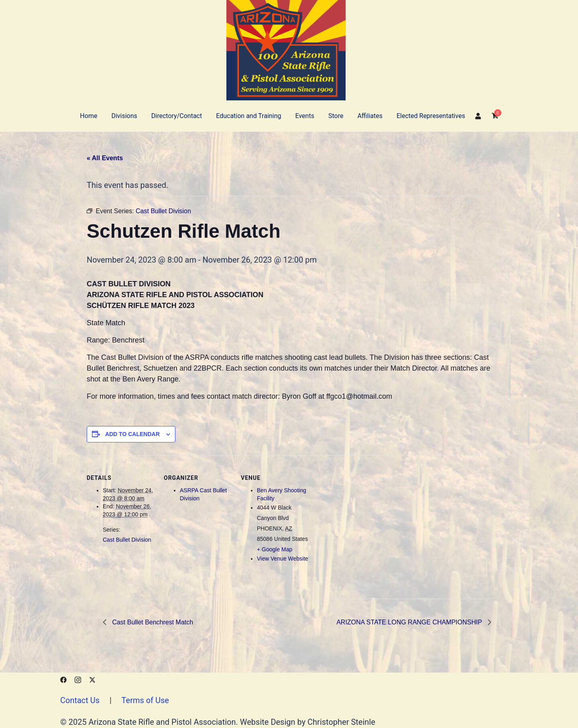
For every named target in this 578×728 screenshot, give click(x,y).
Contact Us (80, 700)
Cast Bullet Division (127, 540)
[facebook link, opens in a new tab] (63, 679)
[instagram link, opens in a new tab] (78, 679)
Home (89, 116)
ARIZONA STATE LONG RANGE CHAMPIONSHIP (410, 622)
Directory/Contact (177, 116)
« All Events (105, 158)
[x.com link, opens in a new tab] (92, 679)
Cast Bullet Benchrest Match (152, 622)
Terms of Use (145, 700)
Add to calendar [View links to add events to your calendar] (132, 434)
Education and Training (248, 116)
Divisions (124, 116)
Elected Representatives (431, 116)
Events (305, 116)
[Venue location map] (360, 511)
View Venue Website (283, 559)
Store (336, 116)
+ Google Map (275, 549)
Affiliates (370, 116)
